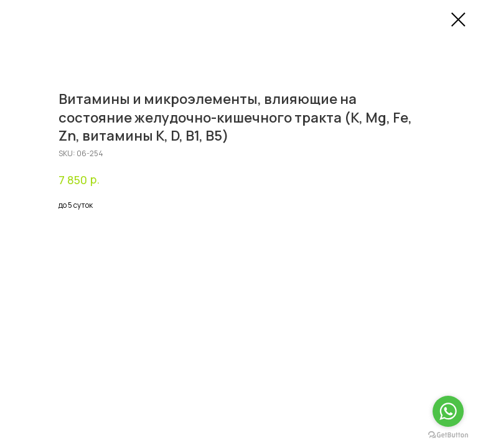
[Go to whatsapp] (448, 411)
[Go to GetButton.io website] (448, 435)
